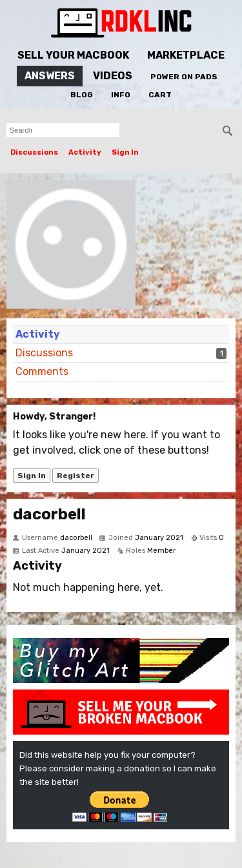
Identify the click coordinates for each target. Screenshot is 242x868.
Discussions (34, 152)
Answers (50, 76)
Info (121, 95)
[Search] (228, 131)
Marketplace (186, 55)
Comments (42, 371)
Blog (82, 95)
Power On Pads (184, 77)
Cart (160, 95)
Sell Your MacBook (73, 55)
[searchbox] (63, 130)
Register (76, 476)
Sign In (125, 152)
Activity (85, 152)
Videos (113, 76)
